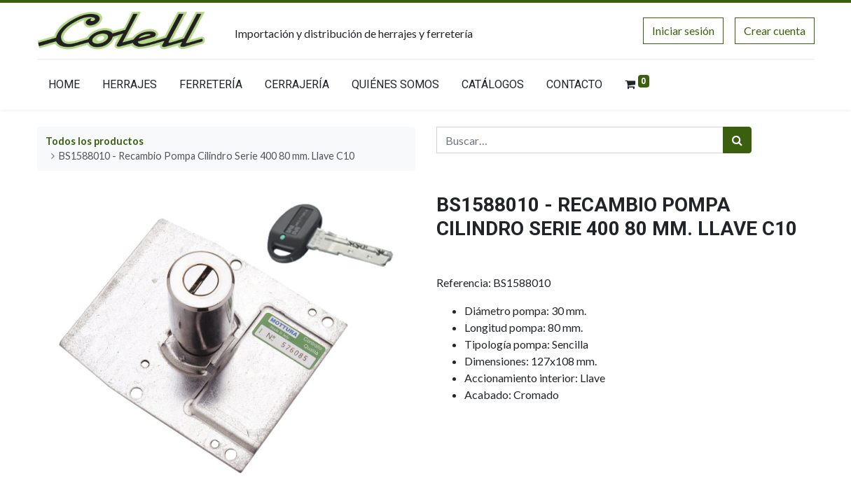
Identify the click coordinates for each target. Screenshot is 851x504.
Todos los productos (95, 141)
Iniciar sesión (683, 30)
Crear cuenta (775, 30)
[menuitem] (64, 87)
